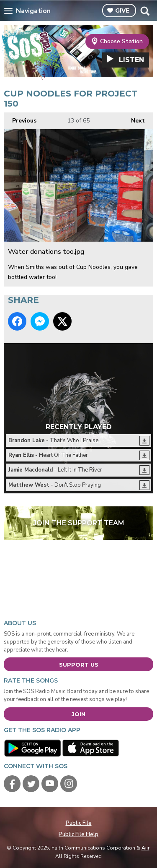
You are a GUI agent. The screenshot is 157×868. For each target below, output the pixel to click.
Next (134, 119)
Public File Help (78, 834)
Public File (79, 823)
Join (78, 714)
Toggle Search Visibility (145, 11)
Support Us (79, 665)
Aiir (145, 848)
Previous (20, 119)
